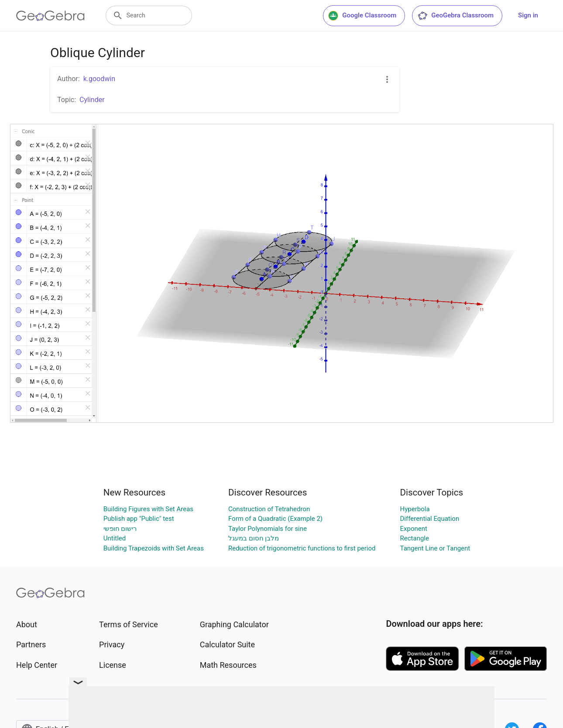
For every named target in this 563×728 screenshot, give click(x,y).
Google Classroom (362, 16)
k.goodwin (99, 79)
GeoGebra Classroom (455, 16)
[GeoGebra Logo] (50, 16)
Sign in (528, 15)
